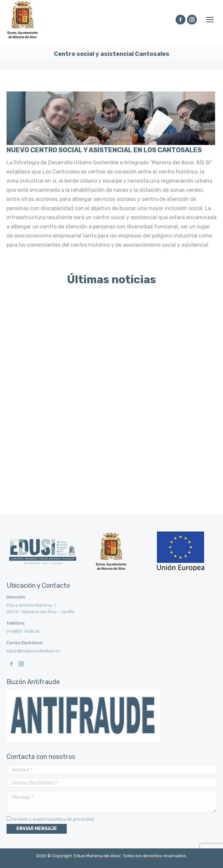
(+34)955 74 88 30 (23, 631)
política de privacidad (73, 819)
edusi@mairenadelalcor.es (33, 651)
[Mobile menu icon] (210, 20)
